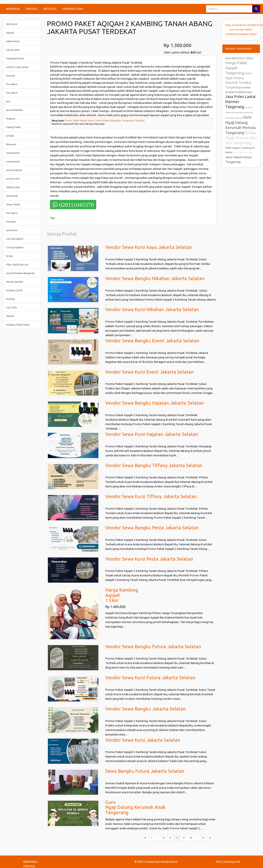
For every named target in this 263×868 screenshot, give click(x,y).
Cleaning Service (15, 58)
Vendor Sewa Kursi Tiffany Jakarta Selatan (151, 496)
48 (191, 838)
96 (203, 838)
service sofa (13, 179)
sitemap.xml (232, 862)
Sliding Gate (13, 187)
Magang (11, 118)
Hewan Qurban (15, 282)
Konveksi (11, 222)
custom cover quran (17, 67)
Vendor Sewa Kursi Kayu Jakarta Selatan (149, 247)
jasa (8, 101)
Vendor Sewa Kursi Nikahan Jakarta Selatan (152, 309)
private (10, 136)
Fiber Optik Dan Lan (17, 264)
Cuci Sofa (11, 307)
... (157, 838)
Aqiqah (10, 33)
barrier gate (13, 50)
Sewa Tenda (13, 204)
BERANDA (13, 9)
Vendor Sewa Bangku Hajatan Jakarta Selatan (155, 403)
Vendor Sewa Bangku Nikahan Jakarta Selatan (155, 278)
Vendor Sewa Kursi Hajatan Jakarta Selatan (152, 434)
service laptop (14, 170)
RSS (218, 862)
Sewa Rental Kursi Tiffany (239, 58)
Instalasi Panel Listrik (18, 325)
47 (184, 838)
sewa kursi (12, 230)
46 (178, 837)
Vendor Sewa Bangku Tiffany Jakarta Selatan (154, 465)
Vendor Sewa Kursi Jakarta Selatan (143, 740)
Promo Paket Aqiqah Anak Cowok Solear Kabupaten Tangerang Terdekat (105, 121)
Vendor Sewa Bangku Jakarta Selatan (146, 709)
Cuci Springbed (15, 239)
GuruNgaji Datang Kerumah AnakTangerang (135, 807)
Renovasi (11, 144)
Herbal (10, 316)
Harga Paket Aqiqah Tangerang (236, 68)
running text (13, 153)
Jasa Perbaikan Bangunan (20, 273)
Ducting (10, 76)
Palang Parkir (13, 127)
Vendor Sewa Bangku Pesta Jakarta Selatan (152, 528)
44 (163, 838)
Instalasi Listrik (14, 290)
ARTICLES (50, 9)
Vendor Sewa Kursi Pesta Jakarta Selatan (149, 559)
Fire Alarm (12, 84)
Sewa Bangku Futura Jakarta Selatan (145, 771)
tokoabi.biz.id (168, 862)
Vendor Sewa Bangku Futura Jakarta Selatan (153, 647)
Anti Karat (12, 24)
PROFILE (31, 9)
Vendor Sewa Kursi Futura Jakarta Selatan (150, 678)
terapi (9, 256)
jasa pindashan (14, 110)
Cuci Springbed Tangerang (243, 153)
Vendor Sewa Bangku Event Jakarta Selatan (152, 341)
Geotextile (12, 196)
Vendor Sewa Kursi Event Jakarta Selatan (149, 372)
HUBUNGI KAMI (73, 9)
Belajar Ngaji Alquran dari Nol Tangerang (241, 138)
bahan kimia (13, 41)
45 (170, 838)
